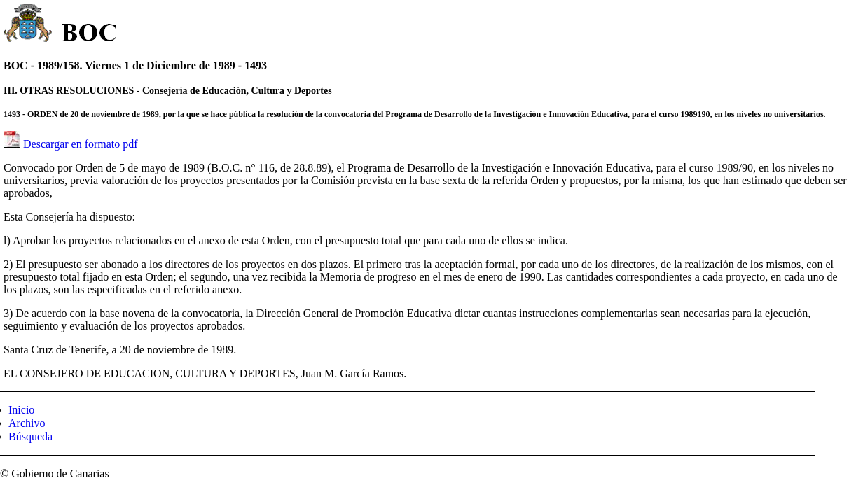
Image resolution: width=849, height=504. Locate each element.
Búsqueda (30, 436)
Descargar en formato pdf (81, 144)
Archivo (27, 423)
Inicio (21, 410)
